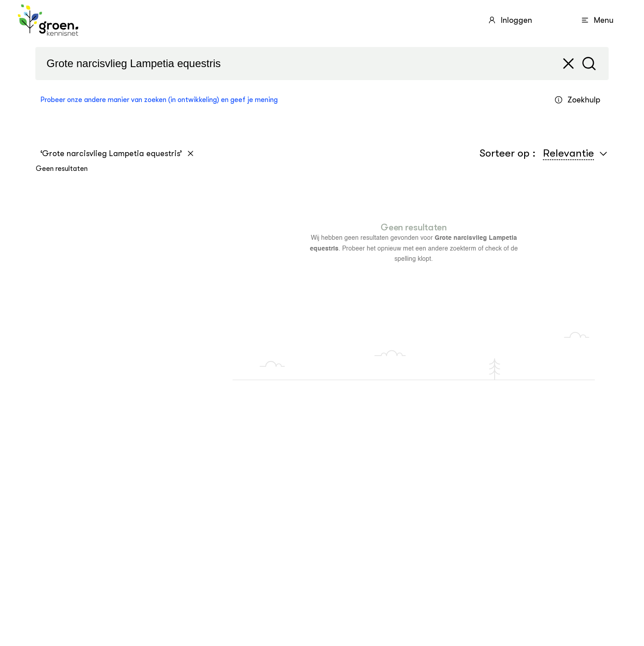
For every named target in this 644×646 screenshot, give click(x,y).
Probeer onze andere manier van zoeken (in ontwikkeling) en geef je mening (159, 100)
